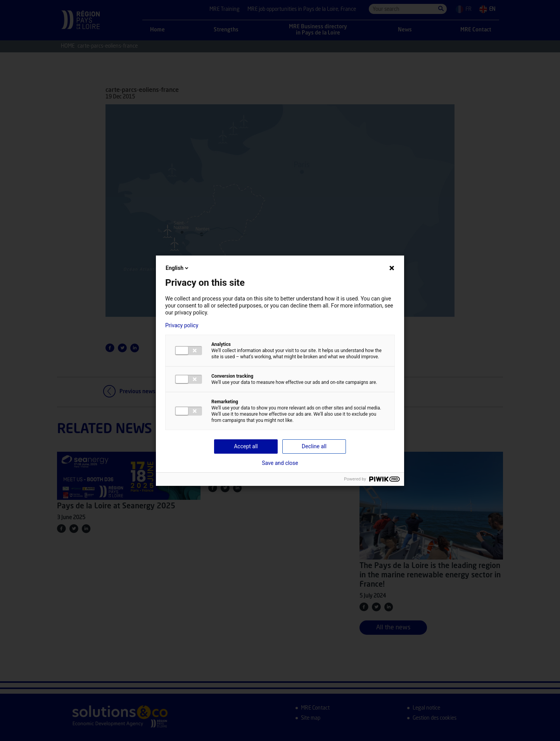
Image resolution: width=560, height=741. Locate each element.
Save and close (280, 463)
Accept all (246, 446)
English (178, 268)
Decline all (314, 446)
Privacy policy (182, 325)
